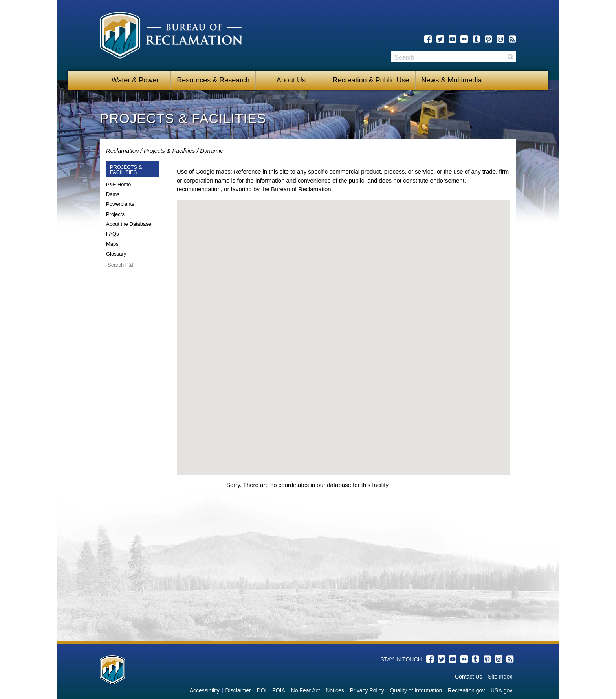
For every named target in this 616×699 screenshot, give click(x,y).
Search (510, 57)
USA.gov (501, 690)
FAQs (113, 234)
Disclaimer (238, 690)
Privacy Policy (367, 690)
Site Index (500, 677)
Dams (113, 194)
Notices (335, 690)
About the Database (129, 224)
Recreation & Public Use (371, 80)
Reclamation (122, 151)
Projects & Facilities (170, 151)
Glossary (116, 254)
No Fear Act (306, 690)
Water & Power (135, 80)
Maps (112, 244)
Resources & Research (213, 80)
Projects (115, 214)
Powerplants (120, 204)
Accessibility (205, 690)
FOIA (279, 690)
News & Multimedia (452, 80)
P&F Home (119, 184)
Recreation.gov (466, 690)
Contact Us (468, 677)
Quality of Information (416, 690)
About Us (291, 80)
